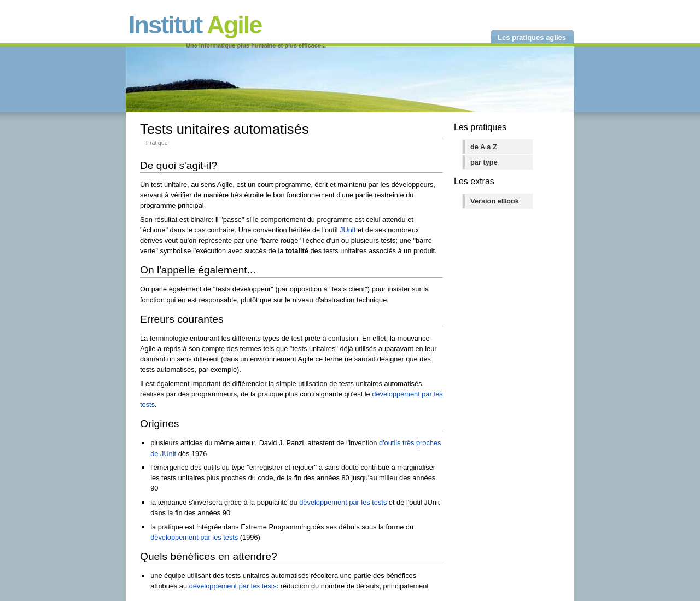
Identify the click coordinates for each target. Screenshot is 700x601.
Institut (195, 25)
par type (484, 162)
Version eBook (495, 201)
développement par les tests (343, 502)
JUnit (348, 230)
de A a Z (484, 147)
